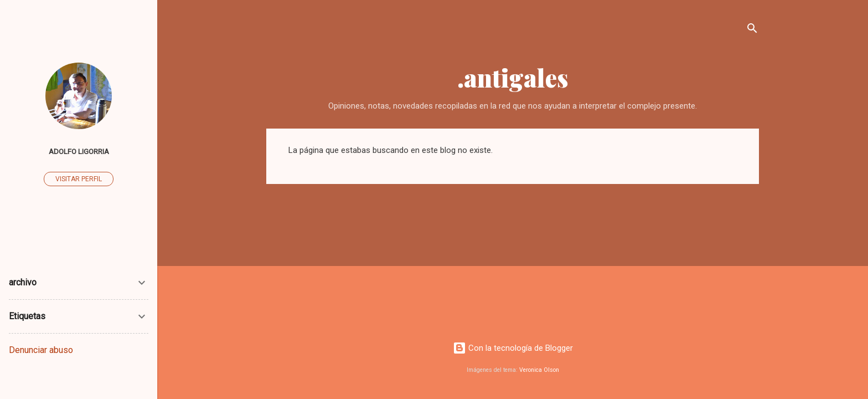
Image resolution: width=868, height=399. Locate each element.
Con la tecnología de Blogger (513, 348)
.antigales (513, 77)
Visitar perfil (79, 179)
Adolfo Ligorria (79, 151)
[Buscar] (752, 30)
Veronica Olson (539, 370)
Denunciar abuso (41, 350)
